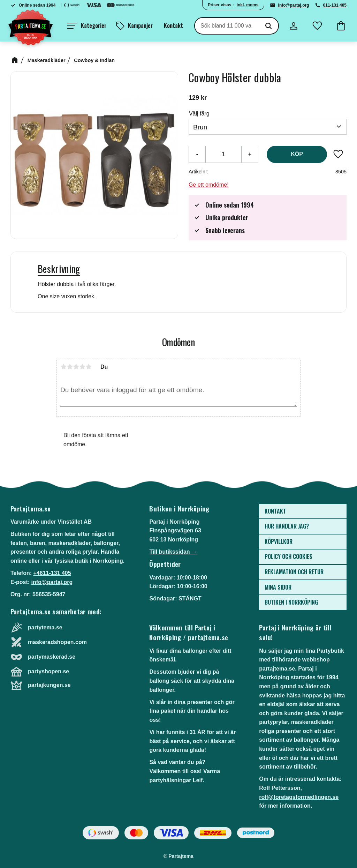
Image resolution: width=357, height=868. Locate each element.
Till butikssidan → (173, 552)
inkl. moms (248, 5)
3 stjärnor (76, 367)
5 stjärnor (89, 367)
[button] (87, 26)
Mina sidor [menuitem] (278, 587)
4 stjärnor (82, 367)
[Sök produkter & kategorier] (227, 26)
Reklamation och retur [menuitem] (294, 572)
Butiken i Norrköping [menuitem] (291, 602)
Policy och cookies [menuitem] (288, 556)
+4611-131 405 (52, 573)
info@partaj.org (294, 5)
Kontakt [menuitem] (173, 25)
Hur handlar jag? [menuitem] (287, 526)
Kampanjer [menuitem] (140, 25)
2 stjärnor (70, 367)
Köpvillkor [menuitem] (279, 541)
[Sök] (268, 26)
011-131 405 (335, 5)
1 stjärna (63, 367)
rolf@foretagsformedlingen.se (299, 797)
